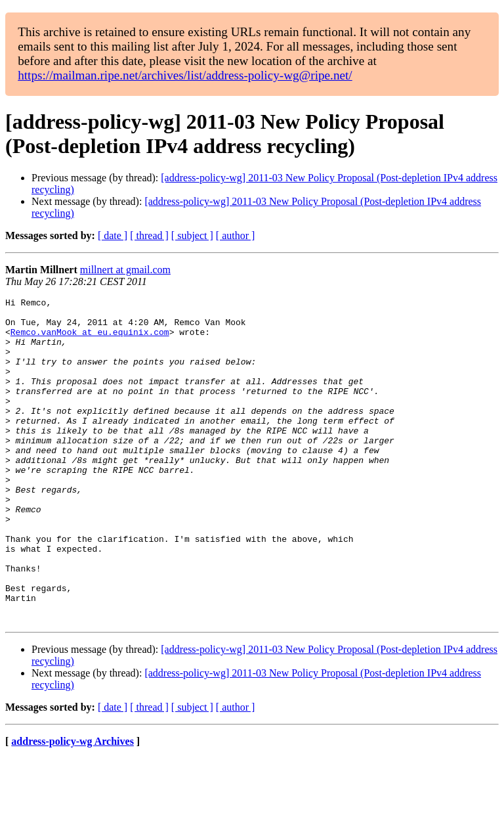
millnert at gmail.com (125, 270)
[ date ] (113, 235)
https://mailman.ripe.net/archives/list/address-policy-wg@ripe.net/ (185, 75)
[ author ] (236, 235)
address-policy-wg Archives (73, 806)
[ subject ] (192, 235)
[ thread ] (149, 235)
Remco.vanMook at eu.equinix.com (90, 340)
